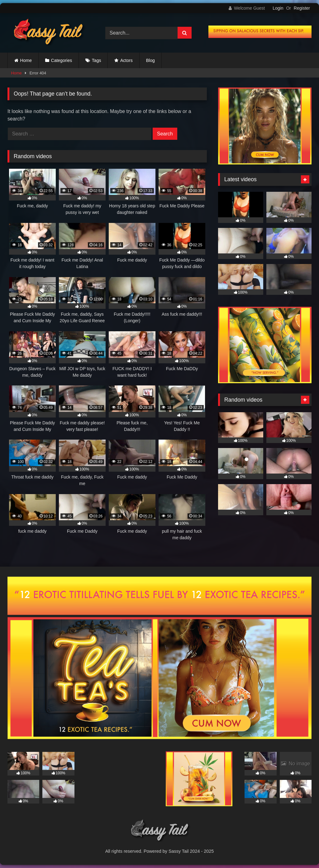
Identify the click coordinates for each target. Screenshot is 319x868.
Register (302, 8)
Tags (97, 60)
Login (278, 8)
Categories (62, 60)
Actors (126, 60)
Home (26, 60)
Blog (150, 60)
